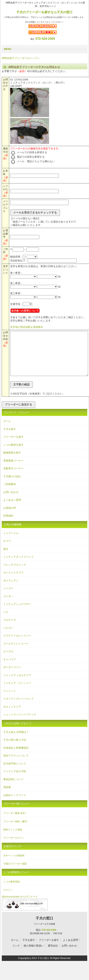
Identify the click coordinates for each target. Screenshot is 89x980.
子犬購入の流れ (12, 485)
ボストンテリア (12, 715)
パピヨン (8, 637)
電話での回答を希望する (28, 157)
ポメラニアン (11, 589)
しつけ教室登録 (11, 890)
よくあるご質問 (12, 509)
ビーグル (8, 660)
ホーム (7, 430)
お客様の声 (10, 517)
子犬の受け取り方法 (15, 749)
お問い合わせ (11, 501)
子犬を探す (10, 438)
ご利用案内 (10, 493)
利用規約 (8, 524)
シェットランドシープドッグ (20, 723)
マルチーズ (10, 629)
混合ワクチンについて (16, 764)
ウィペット (10, 700)
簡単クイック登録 (13, 838)
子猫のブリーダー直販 (15, 873)
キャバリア (10, 668)
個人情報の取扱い (34, 954)
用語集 (7, 796)
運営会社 (53, 954)
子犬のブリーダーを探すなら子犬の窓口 (44, 12)
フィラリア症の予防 (15, 780)
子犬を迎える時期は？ (16, 741)
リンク (16, 954)
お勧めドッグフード (15, 804)
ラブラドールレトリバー (17, 644)
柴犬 (6, 558)
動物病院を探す (12, 461)
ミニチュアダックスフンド (19, 566)
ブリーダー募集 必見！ (15, 822)
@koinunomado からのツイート (20, 905)
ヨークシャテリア (13, 581)
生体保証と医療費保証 (16, 757)
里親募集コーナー (13, 469)
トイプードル (11, 542)
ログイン (8, 899)
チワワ (7, 550)
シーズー (8, 597)
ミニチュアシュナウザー (17, 613)
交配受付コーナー (13, 477)
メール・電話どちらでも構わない (33, 161)
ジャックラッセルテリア (17, 684)
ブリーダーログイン (14, 847)
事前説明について (13, 788)
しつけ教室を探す (13, 454)
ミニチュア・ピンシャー (17, 692)
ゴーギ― (8, 605)
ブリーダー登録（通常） (16, 830)
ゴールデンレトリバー (16, 652)
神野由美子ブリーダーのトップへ (21, 58)
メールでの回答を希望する (29, 152)
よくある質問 (70, 949)
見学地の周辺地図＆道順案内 (27, 327)
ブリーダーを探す (13, 446)
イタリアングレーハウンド (19, 707)
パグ (6, 621)
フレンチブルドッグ (15, 574)
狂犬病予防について (15, 772)
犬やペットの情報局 (14, 864)
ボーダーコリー (12, 676)
